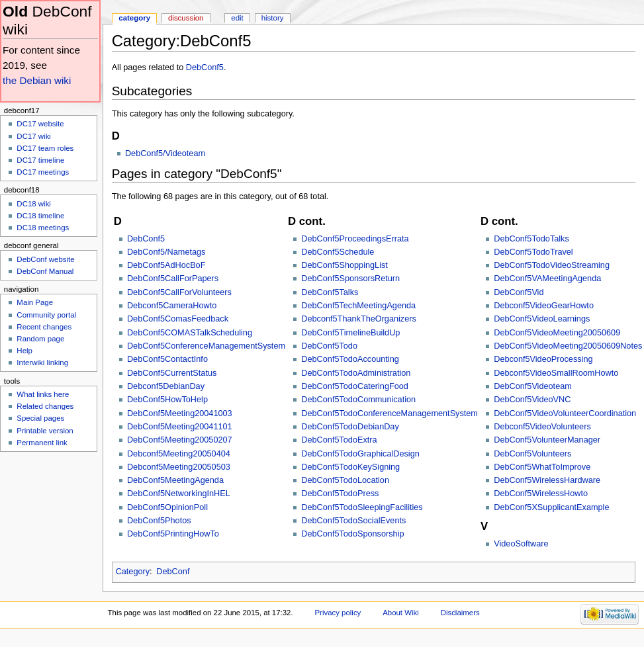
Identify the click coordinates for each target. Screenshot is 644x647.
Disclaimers (460, 613)
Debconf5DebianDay (166, 386)
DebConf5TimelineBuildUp (350, 333)
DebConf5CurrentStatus (172, 373)
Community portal (46, 315)
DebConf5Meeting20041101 (180, 427)
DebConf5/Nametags (166, 252)
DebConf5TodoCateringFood (355, 386)
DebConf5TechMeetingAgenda (358, 306)
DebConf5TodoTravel (533, 252)
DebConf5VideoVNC (532, 400)
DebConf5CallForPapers (173, 279)
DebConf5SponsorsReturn (350, 279)
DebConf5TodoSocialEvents (353, 521)
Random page (40, 339)
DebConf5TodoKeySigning (350, 467)
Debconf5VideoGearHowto (544, 306)
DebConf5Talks (330, 292)
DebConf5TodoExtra (339, 440)
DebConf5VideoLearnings (542, 319)
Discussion (186, 18)
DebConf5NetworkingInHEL (179, 494)
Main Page (35, 302)
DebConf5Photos (159, 521)
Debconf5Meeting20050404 (179, 454)
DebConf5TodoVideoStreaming (552, 265)
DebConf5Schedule (338, 252)
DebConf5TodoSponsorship (352, 534)
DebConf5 (205, 67)
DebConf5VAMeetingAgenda (547, 279)
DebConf (173, 572)
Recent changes (44, 327)
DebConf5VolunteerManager (547, 440)
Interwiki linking (42, 363)
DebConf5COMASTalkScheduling (190, 333)
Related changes (45, 406)
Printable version (45, 431)
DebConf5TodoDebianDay (350, 427)
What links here (43, 394)
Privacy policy (338, 613)
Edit (237, 18)
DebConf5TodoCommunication (358, 400)
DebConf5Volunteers (532, 454)
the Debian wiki (37, 80)
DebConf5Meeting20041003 (180, 413)
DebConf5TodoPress (340, 494)
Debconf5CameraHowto (172, 306)
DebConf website (45, 259)
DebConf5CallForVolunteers (179, 292)
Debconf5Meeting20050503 (179, 467)
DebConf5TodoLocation (345, 480)
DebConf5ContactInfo (167, 359)
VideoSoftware (521, 544)
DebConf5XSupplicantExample (551, 507)
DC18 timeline (40, 216)
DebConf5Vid (519, 292)
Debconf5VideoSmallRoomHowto (556, 373)
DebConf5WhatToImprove (542, 467)
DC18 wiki (34, 204)
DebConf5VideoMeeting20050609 (557, 333)
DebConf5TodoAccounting (350, 359)
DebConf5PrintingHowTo (173, 534)
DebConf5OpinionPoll (167, 507)
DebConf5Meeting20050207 (180, 440)
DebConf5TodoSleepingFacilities (362, 507)
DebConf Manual (45, 271)
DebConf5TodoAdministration (356, 373)
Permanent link (42, 443)
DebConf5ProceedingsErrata (355, 239)
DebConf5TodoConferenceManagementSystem (390, 413)
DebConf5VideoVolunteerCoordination (565, 413)
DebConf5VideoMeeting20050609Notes (568, 346)
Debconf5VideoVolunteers (542, 427)
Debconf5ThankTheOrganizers (359, 319)
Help (24, 351)
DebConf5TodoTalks (531, 239)
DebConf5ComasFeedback (178, 319)
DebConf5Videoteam (533, 386)
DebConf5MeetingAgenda (175, 480)
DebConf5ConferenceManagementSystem (206, 346)
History (273, 18)
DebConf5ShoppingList (345, 265)
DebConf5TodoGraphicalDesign (360, 454)
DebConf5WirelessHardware (547, 480)
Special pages (40, 418)
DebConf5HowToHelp (167, 400)
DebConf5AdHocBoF (166, 265)
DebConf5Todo (329, 346)
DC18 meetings (43, 228)
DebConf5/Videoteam (165, 153)
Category (133, 572)
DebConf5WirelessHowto (541, 494)
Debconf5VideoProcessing (543, 359)
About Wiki (401, 613)
